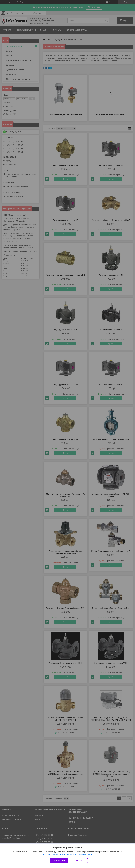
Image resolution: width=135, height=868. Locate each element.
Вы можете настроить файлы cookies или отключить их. (67, 854)
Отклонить (79, 860)
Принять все (59, 860)
